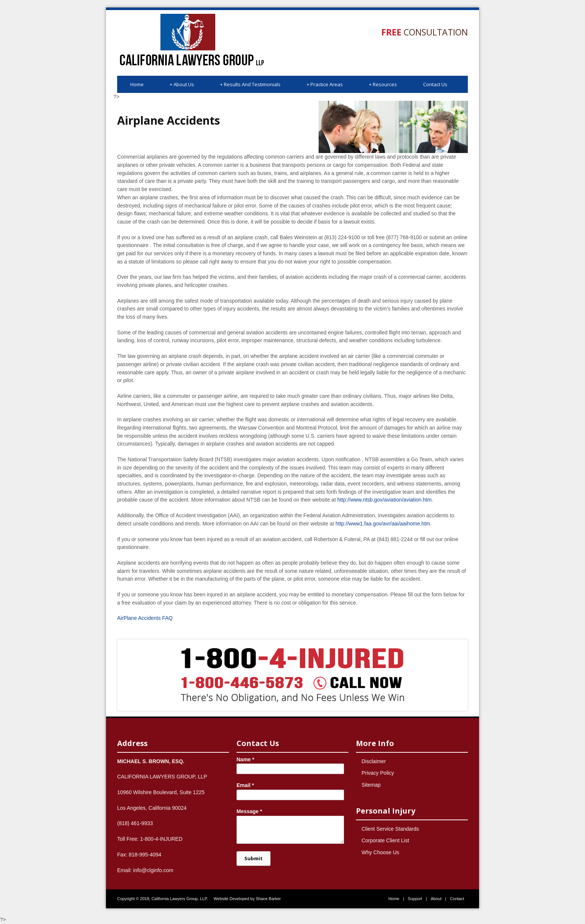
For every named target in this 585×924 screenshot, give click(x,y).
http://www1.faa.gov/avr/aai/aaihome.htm (383, 524)
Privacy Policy (378, 773)
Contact (457, 899)
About (436, 899)
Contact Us (435, 84)
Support (415, 899)
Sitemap (371, 785)
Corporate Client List (385, 840)
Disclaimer (374, 761)
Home (137, 84)
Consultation (425, 32)
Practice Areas (325, 84)
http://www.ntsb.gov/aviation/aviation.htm (384, 500)
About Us (182, 84)
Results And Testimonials (250, 84)
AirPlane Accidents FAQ (145, 618)
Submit (254, 858)
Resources (383, 84)
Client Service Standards (390, 829)
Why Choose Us (380, 852)
